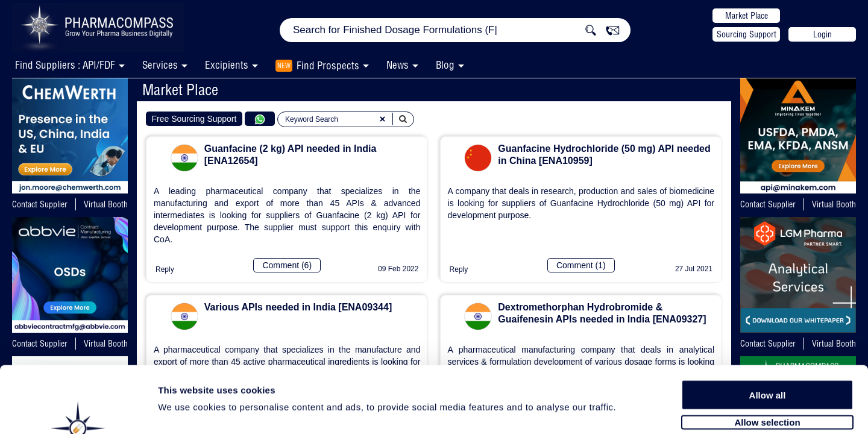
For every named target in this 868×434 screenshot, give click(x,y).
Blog (445, 65)
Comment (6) (287, 265)
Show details (633, 411)
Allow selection (767, 360)
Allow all (768, 333)
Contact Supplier (40, 204)
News (398, 65)
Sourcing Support (747, 34)
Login (822, 34)
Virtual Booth (106, 204)
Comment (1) (581, 265)
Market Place (747, 16)
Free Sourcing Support (194, 119)
